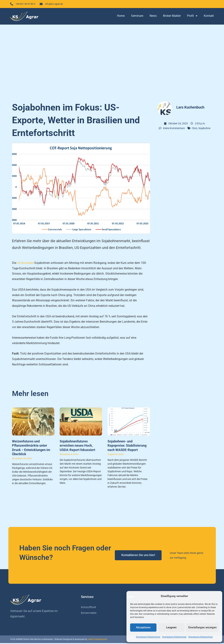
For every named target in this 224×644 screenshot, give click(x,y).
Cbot (195, 129)
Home (121, 17)
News (153, 17)
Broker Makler (172, 17)
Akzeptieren (143, 627)
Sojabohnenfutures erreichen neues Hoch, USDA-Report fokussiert (77, 446)
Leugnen (171, 627)
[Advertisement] (112, 62)
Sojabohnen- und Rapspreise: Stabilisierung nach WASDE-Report (127, 446)
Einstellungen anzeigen (202, 627)
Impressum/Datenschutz (148, 637)
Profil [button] (192, 17)
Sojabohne (204, 129)
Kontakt (209, 17)
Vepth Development (98, 640)
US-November (26, 264)
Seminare (137, 17)
